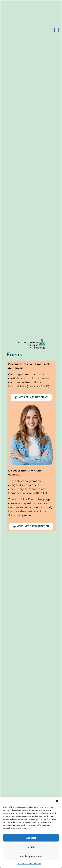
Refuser (31, 847)
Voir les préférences (31, 856)
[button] (57, 801)
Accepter (31, 838)
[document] (31, 434)
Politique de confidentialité (29, 864)
